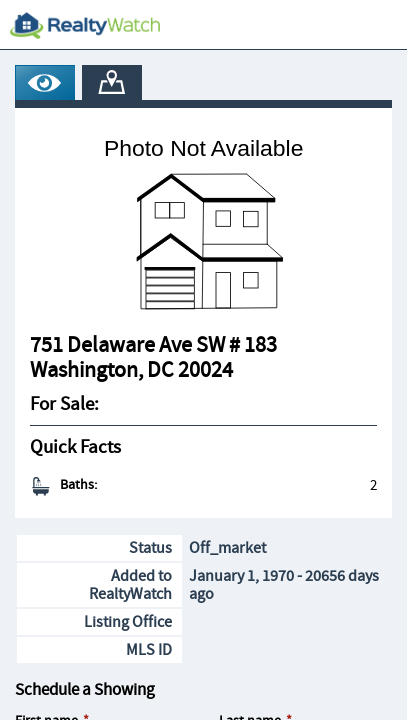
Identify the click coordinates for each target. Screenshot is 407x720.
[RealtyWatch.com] (85, 25)
